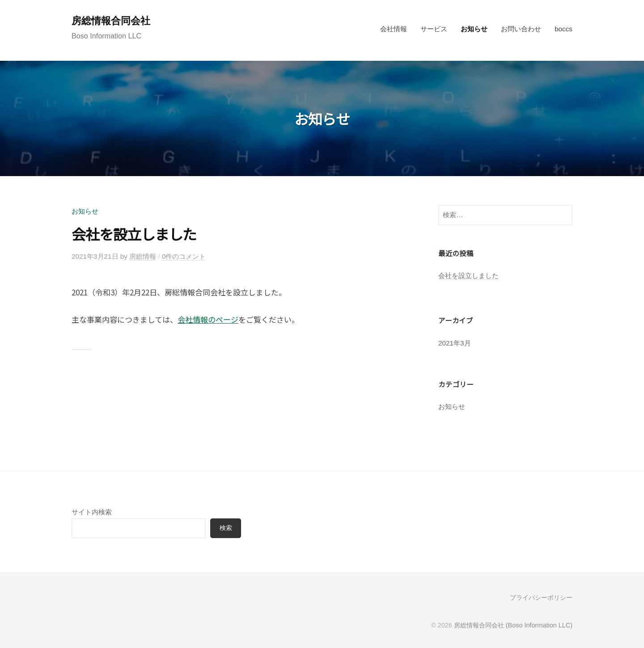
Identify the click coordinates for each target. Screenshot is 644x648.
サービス (434, 29)
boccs (563, 29)
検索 (226, 528)
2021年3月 (455, 343)
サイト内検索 (92, 512)
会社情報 (394, 29)
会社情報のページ (208, 319)
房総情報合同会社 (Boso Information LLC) (513, 625)
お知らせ (474, 29)
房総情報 (143, 256)
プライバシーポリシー (541, 598)
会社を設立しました (134, 234)
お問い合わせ (521, 29)
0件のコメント (184, 256)
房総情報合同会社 (111, 21)
